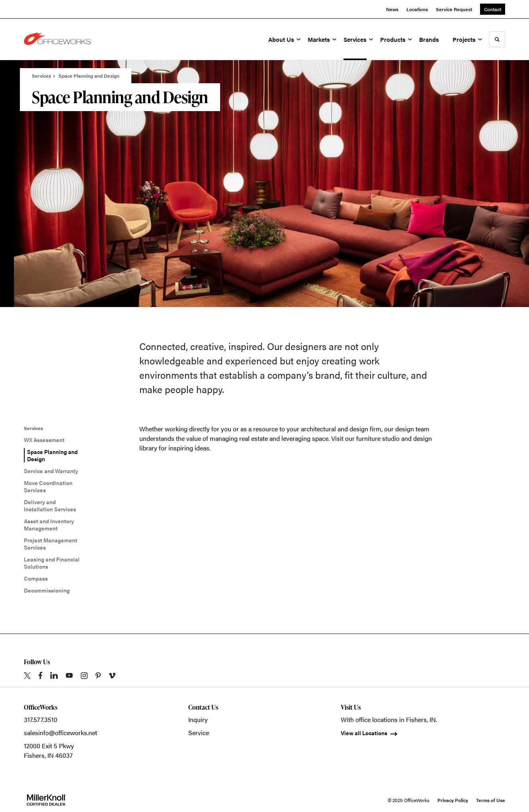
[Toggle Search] (497, 39)
